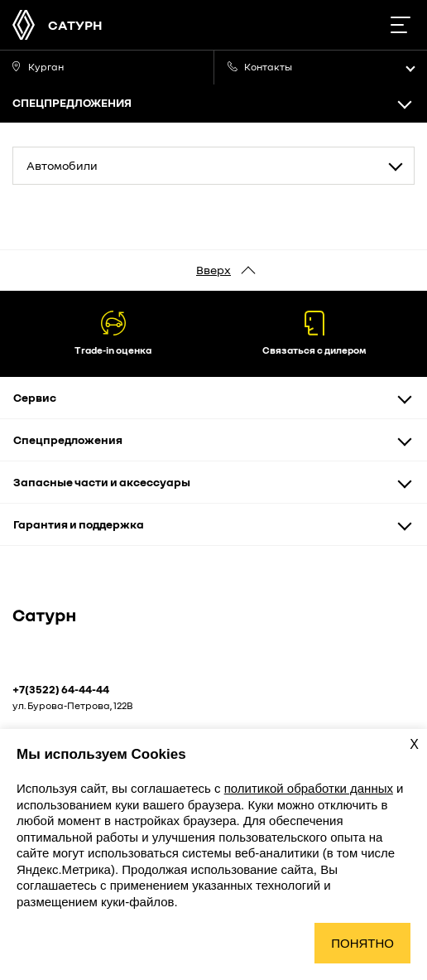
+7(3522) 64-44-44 (61, 689)
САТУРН (75, 25)
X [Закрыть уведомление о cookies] (414, 744)
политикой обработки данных (309, 788)
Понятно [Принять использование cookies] (362, 943)
